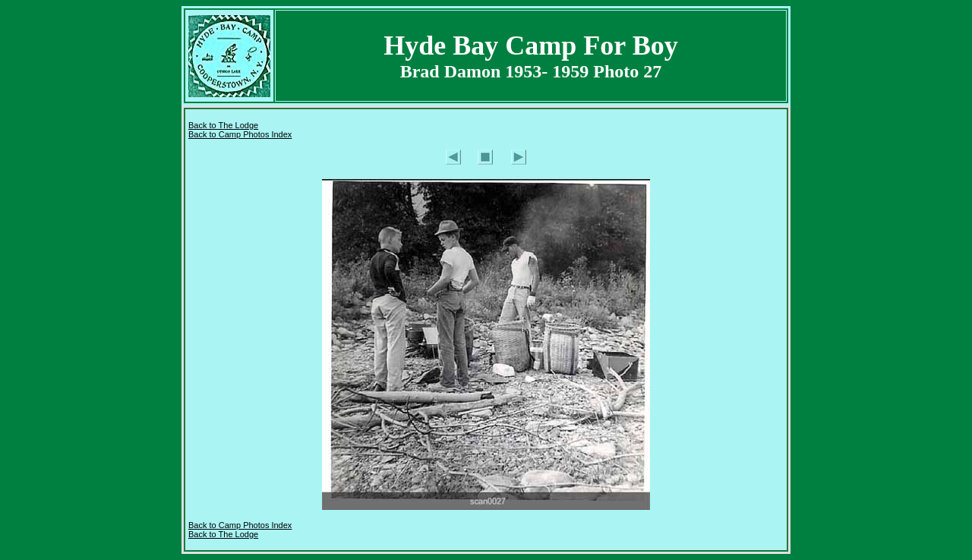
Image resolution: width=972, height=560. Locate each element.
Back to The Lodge (223, 125)
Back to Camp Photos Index (240, 134)
